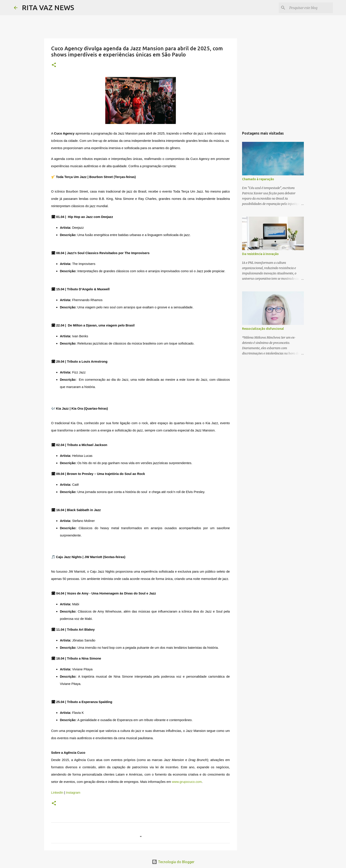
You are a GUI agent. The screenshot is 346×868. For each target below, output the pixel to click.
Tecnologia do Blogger (173, 862)
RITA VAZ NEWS (48, 7)
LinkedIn (57, 793)
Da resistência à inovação (260, 254)
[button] (54, 65)
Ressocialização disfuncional (263, 329)
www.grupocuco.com (187, 782)
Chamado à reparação (258, 179)
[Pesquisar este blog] (310, 8)
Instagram (73, 793)
